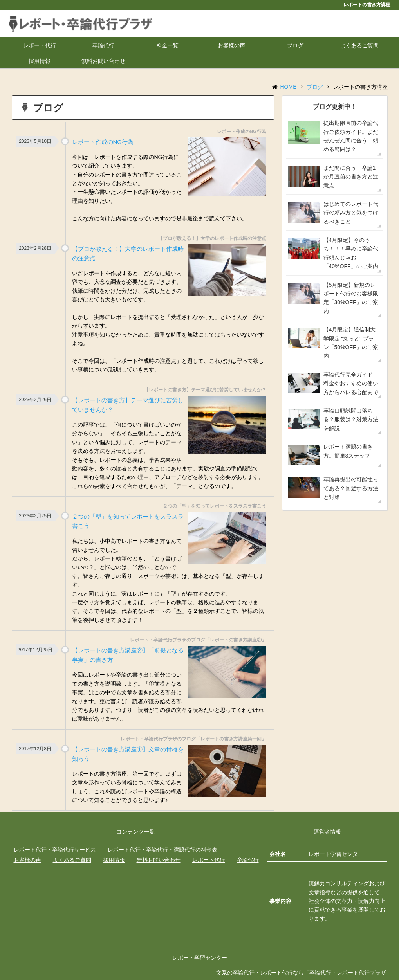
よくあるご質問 (359, 45)
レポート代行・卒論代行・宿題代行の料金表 (162, 850)
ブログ (295, 45)
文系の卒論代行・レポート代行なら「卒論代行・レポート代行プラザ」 (304, 973)
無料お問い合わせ (103, 61)
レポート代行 (40, 45)
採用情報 (40, 61)
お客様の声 (231, 45)
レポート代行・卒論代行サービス (55, 850)
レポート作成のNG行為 (103, 142)
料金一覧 (168, 45)
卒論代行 (103, 45)
